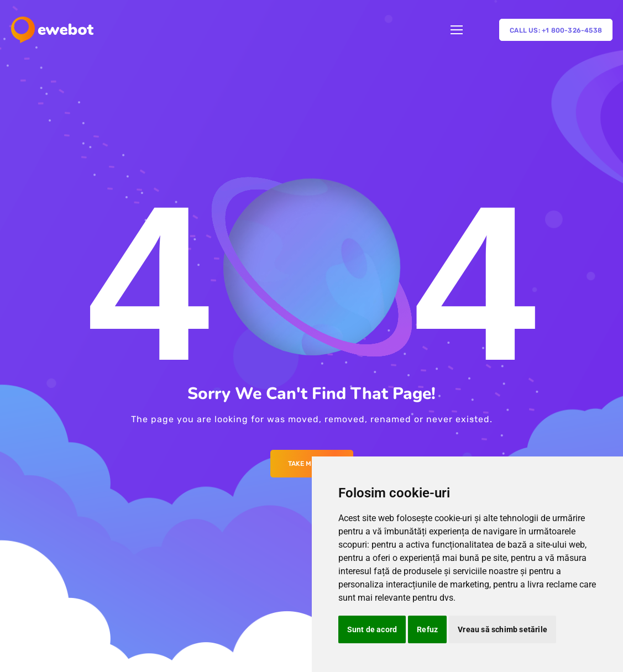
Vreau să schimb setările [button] (502, 629)
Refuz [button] (427, 629)
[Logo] (52, 30)
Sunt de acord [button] (372, 629)
